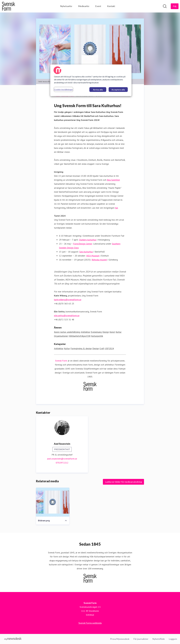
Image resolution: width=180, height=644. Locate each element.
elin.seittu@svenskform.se (67, 316)
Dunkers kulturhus (88, 240)
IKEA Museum (93, 256)
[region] (91, 80)
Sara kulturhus (86, 252)
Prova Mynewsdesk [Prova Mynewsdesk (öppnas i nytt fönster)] (120, 639)
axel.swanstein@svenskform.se (62, 459)
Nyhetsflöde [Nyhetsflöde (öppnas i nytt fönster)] (159, 639)
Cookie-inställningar (63, 89)
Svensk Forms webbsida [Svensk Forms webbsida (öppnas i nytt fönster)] (90, 623)
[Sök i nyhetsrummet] (165, 6)
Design (106, 332)
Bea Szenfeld (113, 180)
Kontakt (111, 6)
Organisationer (61, 336)
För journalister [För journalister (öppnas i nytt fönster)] (141, 639)
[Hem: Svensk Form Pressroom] (8, 6)
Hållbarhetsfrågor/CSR (80, 336)
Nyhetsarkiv (66, 6)
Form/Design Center (83, 244)
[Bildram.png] (53, 502)
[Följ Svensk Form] (175, 6)
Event (98, 6)
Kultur (119, 332)
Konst (112, 332)
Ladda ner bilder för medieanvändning (123, 482)
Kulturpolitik (97, 336)
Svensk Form (61, 361)
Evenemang (96, 332)
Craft (102, 349)
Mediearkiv (84, 6)
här (116, 208)
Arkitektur (85, 332)
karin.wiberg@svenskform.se (68, 300)
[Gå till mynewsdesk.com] (13, 639)
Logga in (173, 639)
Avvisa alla (98, 90)
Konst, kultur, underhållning (67, 332)
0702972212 (62, 463)
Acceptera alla (118, 90)
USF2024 (109, 349)
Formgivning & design (81, 349)
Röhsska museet (99, 260)
